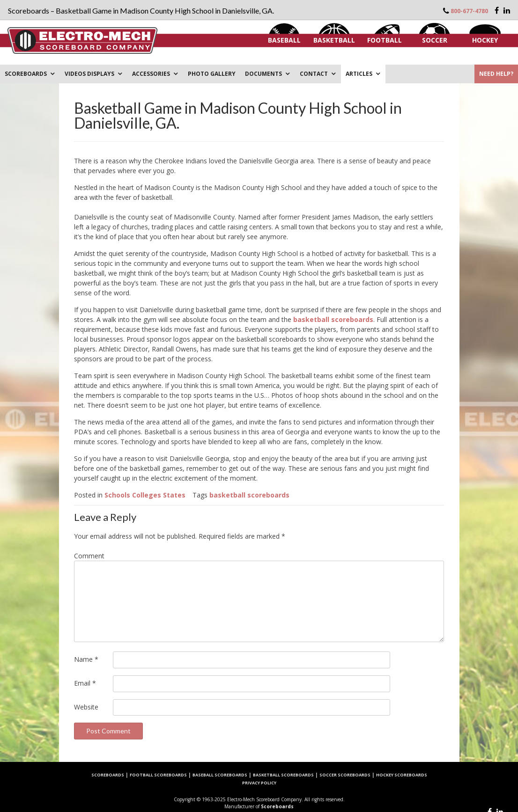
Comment (89, 556)
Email (85, 683)
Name (86, 659)
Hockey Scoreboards (402, 775)
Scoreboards (26, 74)
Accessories (151, 74)
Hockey (485, 40)
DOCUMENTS (263, 74)
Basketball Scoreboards (283, 775)
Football (385, 40)
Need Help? (496, 74)
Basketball (334, 40)
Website (86, 707)
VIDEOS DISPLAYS (89, 74)
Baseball (284, 40)
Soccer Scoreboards (345, 775)
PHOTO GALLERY (212, 74)
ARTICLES (359, 74)
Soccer (435, 40)
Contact (314, 74)
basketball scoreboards (333, 319)
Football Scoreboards (158, 775)
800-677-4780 (469, 11)
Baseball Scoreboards (220, 775)
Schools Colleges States (145, 495)
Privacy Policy (259, 783)
